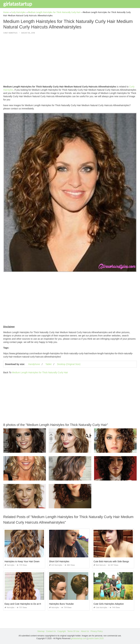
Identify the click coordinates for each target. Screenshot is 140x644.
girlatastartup (18, 4)
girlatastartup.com (79, 638)
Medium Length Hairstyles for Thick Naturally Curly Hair (40, 372)
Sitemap (41, 631)
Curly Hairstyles (10, 33)
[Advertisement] (70, 60)
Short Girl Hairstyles (59, 561)
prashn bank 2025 (96, 638)
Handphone (34, 364)
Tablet (48, 364)
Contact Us (51, 631)
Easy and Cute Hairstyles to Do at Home (25, 604)
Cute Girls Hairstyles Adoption (109, 604)
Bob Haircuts (100, 565)
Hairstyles (10, 565)
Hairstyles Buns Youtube (61, 604)
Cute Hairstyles (100, 608)
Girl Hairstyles (56, 565)
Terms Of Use (73, 631)
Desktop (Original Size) (69, 364)
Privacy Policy (97, 631)
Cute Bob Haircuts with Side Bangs (111, 561)
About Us (85, 631)
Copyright (62, 631)
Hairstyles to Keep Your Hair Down (22, 561)
